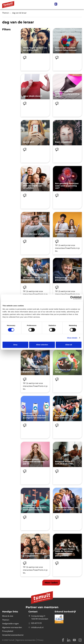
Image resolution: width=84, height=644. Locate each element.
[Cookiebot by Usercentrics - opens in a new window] (72, 298)
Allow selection (42, 345)
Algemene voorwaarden (26, 640)
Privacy (40, 640)
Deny (15, 345)
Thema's (6, 13)
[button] (51, 583)
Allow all (69, 345)
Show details (72, 338)
